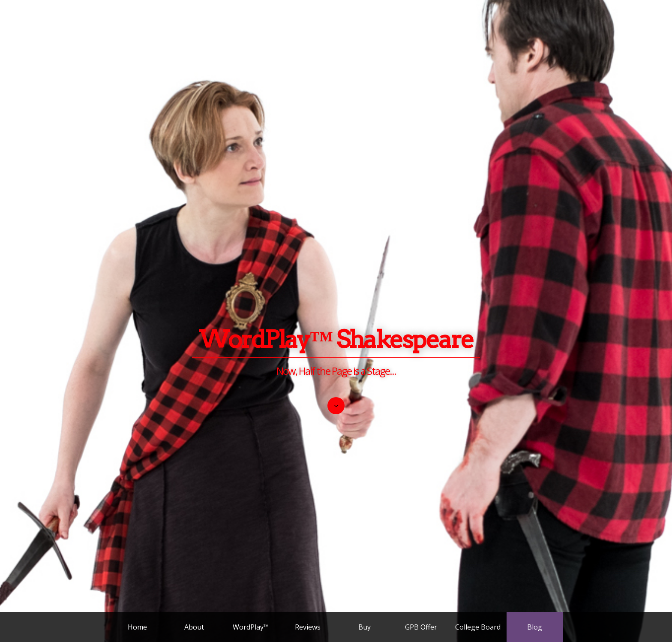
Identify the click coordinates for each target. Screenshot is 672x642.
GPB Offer (421, 627)
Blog (535, 627)
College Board (478, 627)
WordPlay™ (251, 627)
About (194, 627)
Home (137, 627)
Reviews (308, 627)
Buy (364, 627)
